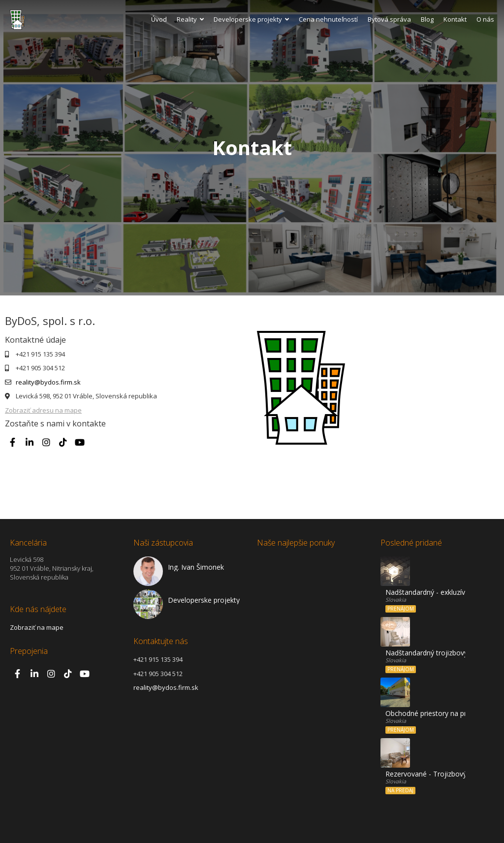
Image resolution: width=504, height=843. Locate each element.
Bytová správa (389, 19)
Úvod (159, 19)
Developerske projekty (251, 19)
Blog (427, 19)
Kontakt (455, 19)
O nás (485, 19)
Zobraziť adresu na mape (43, 410)
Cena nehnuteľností (328, 19)
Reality (190, 19)
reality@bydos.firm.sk (48, 382)
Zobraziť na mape (37, 627)
